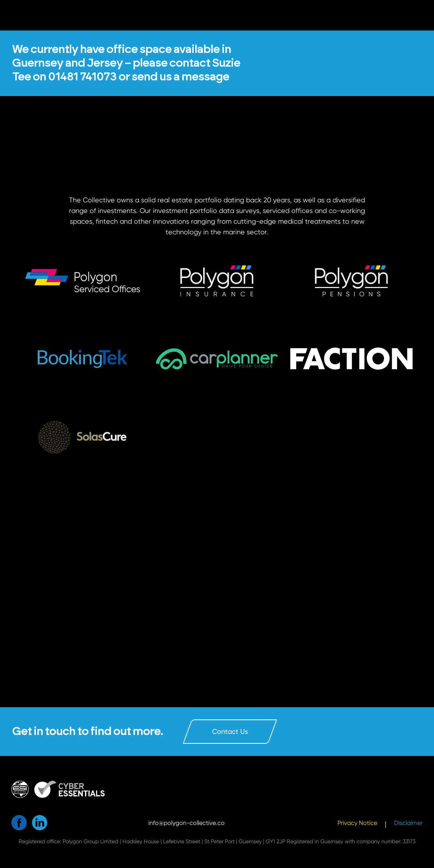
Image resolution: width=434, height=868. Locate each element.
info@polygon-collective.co (186, 823)
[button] (83, 359)
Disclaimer (408, 823)
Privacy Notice (357, 823)
